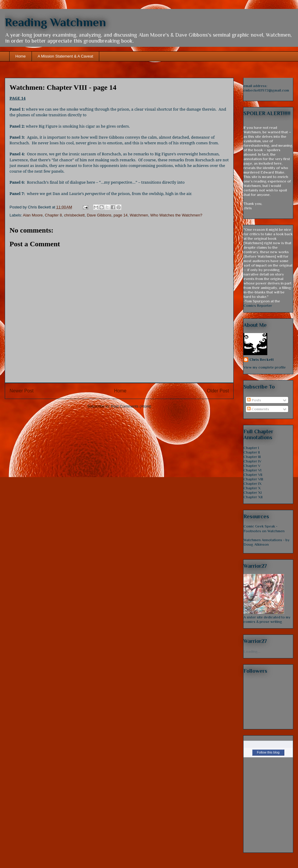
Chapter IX (253, 483)
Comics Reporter (258, 305)
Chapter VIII (253, 479)
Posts (254, 400)
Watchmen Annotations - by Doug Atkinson (267, 542)
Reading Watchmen (55, 22)
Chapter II (252, 452)
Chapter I (251, 448)
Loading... (252, 651)
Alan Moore (33, 215)
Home (21, 56)
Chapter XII (253, 497)
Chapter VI (252, 470)
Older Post (218, 391)
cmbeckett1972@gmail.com (266, 90)
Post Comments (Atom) (131, 406)
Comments (258, 409)
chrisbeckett (74, 215)
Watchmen (139, 215)
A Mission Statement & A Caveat (65, 56)
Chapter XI (253, 492)
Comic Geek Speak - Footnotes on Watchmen (264, 529)
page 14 (121, 215)
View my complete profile (265, 367)
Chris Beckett (262, 359)
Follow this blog (268, 752)
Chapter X (252, 488)
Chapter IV (252, 461)
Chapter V (252, 466)
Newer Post (22, 391)
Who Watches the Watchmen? (176, 215)
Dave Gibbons (99, 215)
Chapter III (252, 457)
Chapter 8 (53, 215)
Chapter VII (253, 475)
